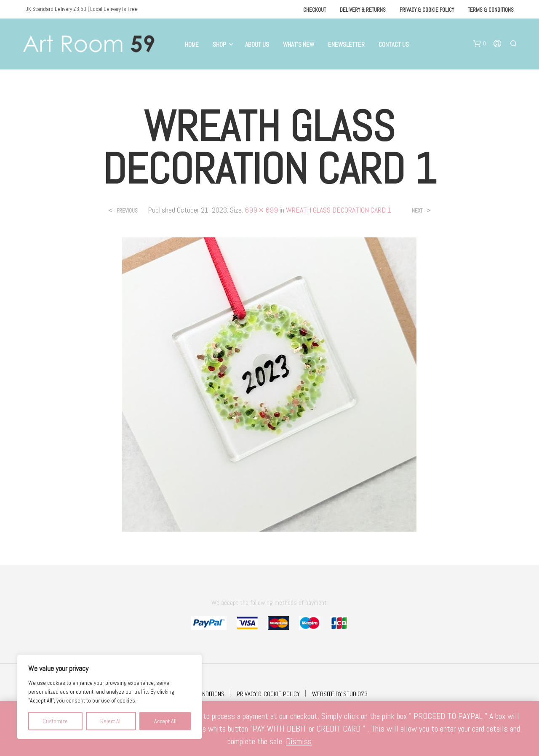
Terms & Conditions (491, 10)
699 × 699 (261, 210)
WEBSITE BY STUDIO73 (340, 694)
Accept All (165, 721)
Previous (127, 211)
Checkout (315, 10)
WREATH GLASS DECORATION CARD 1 (339, 210)
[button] (480, 44)
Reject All (111, 721)
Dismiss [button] (299, 741)
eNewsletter (346, 44)
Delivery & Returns (363, 10)
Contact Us (394, 44)
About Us (257, 44)
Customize (55, 721)
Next (417, 211)
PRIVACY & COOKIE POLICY (268, 694)
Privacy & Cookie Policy (427, 10)
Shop (219, 44)
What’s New (299, 44)
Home (192, 44)
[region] (109, 697)
